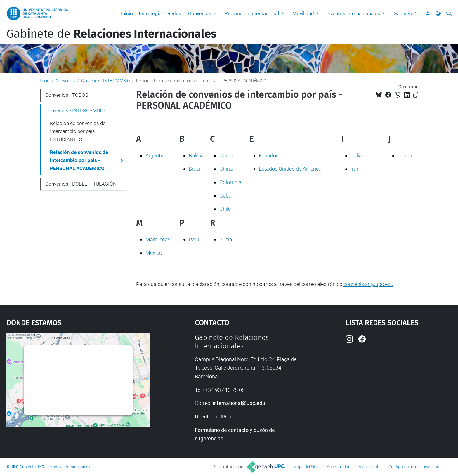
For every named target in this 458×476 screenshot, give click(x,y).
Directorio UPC (212, 417)
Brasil (195, 169)
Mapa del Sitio (306, 467)
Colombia (230, 182)
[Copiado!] (416, 95)
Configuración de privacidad (414, 467)
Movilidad (303, 13)
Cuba (225, 196)
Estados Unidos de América (290, 169)
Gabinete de (111, 34)
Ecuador (268, 156)
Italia (356, 156)
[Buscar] (449, 13)
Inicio (127, 13)
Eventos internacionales (354, 13)
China (226, 169)
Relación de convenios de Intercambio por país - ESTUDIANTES (78, 131)
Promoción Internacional (252, 13)
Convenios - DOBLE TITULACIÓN (81, 184)
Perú (194, 239)
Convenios (200, 13)
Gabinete (403, 13)
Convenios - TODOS (67, 95)
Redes (174, 13)
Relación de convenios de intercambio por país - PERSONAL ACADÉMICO (79, 160)
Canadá (228, 156)
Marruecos (158, 239)
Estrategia (150, 13)
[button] (216, 13)
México (154, 253)
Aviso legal (368, 467)
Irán (355, 169)
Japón (405, 156)
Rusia (226, 239)
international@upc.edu (239, 403)
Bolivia (196, 156)
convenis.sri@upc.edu (368, 284)
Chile (225, 209)
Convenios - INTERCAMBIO (105, 81)
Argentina (157, 156)
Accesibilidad (339, 467)
